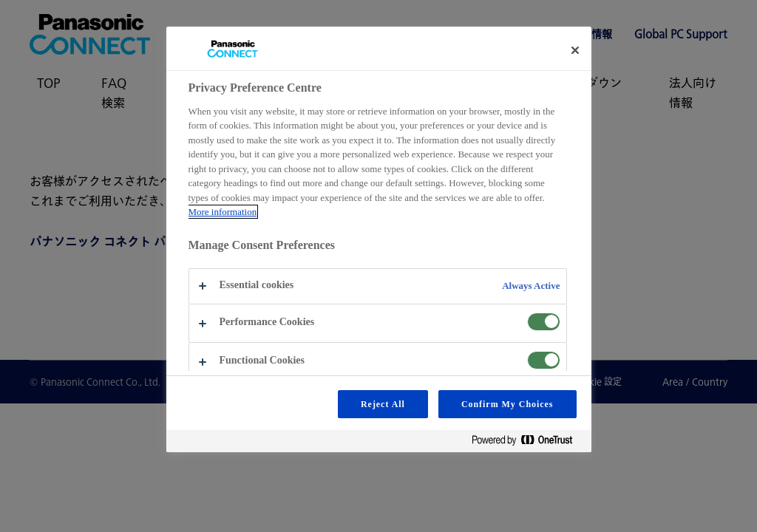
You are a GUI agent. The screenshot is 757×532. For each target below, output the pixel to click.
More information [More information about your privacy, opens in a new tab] (223, 212)
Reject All (383, 404)
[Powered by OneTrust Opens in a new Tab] (528, 443)
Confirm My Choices (508, 404)
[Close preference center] (575, 50)
